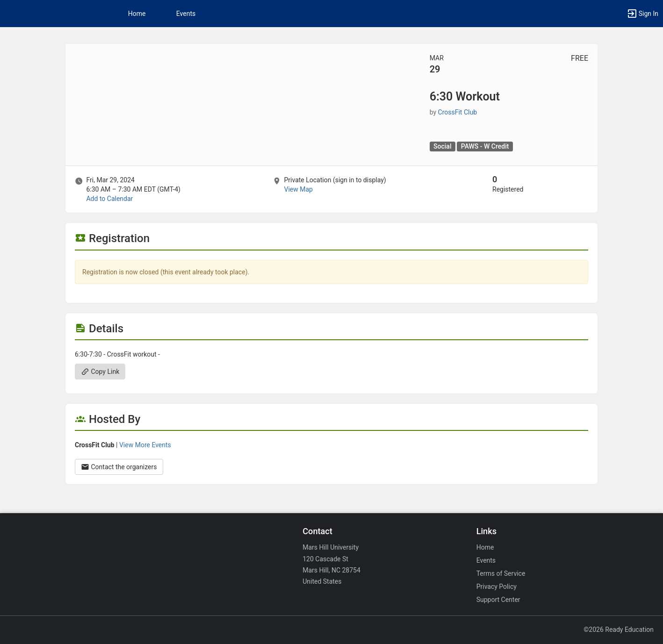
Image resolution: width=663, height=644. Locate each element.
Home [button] (137, 14)
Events (186, 14)
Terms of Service (501, 573)
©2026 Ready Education (619, 630)
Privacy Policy (497, 587)
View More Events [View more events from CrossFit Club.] (145, 445)
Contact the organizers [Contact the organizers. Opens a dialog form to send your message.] (119, 467)
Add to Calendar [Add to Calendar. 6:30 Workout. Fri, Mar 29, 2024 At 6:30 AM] (109, 199)
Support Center (498, 600)
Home (485, 547)
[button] (642, 14)
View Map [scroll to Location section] (298, 189)
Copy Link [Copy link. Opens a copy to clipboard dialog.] (100, 372)
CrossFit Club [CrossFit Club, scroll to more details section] (458, 112)
